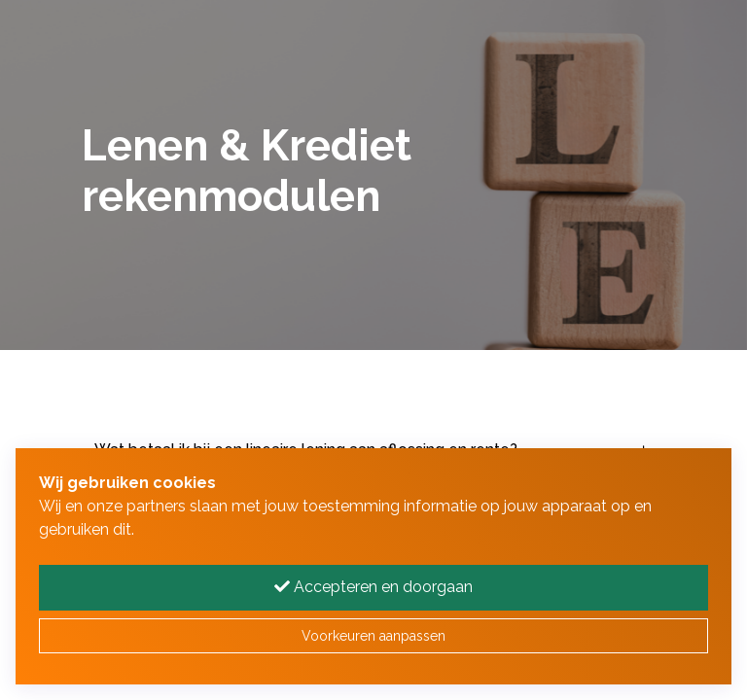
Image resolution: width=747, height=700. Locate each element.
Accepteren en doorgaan (373, 587)
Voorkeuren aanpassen (373, 636)
